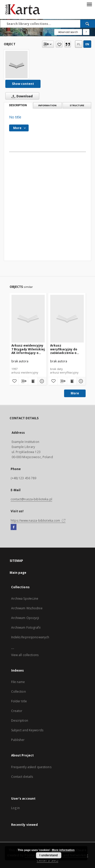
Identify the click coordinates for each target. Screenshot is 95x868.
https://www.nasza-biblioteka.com (38, 521)
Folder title (19, 701)
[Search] (88, 24)
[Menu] (89, 4)
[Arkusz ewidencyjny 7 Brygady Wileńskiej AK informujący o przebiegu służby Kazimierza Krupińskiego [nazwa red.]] (28, 319)
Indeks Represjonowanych (30, 637)
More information (63, 850)
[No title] (16, 65)
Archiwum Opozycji (25, 618)
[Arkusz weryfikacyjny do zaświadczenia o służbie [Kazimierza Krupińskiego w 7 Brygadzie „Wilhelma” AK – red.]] (67, 319)
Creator (17, 711)
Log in (16, 808)
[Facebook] (14, 527)
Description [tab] (18, 105)
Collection (18, 692)
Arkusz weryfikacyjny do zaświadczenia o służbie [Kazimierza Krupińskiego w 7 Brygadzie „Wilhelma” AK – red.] (66, 349)
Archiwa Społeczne (25, 599)
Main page (18, 573)
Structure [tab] (77, 105)
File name (18, 682)
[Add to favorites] (59, 44)
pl (79, 44)
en (87, 44)
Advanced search (68, 32)
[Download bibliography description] (23, 381)
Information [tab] (47, 105)
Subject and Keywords (27, 730)
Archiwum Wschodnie (27, 608)
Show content (23, 84)
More (75, 393)
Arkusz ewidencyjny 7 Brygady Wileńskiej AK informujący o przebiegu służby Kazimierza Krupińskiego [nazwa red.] (28, 349)
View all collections (25, 655)
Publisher (18, 740)
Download (21, 96)
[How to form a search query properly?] (86, 32)
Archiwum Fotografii (26, 627)
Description (20, 720)
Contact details (22, 777)
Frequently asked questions (31, 767)
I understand (49, 855)
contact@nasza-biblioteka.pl (31, 499)
